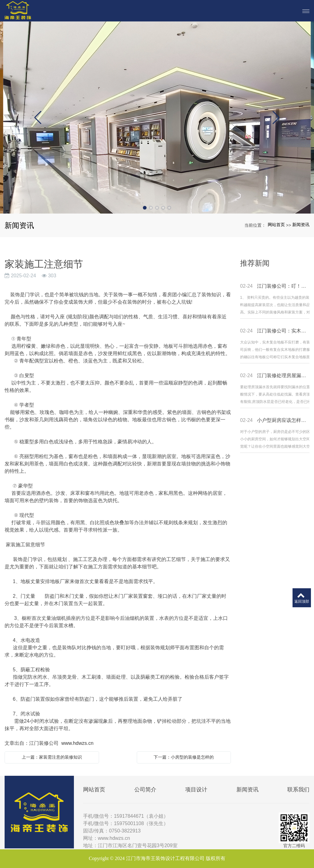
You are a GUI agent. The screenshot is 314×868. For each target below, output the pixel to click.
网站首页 (276, 225)
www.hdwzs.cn (77, 743)
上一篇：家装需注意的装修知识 (52, 757)
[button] (145, 208)
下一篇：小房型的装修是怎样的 (184, 757)
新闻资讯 (301, 225)
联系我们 (298, 790)
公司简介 (145, 790)
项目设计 (196, 790)
